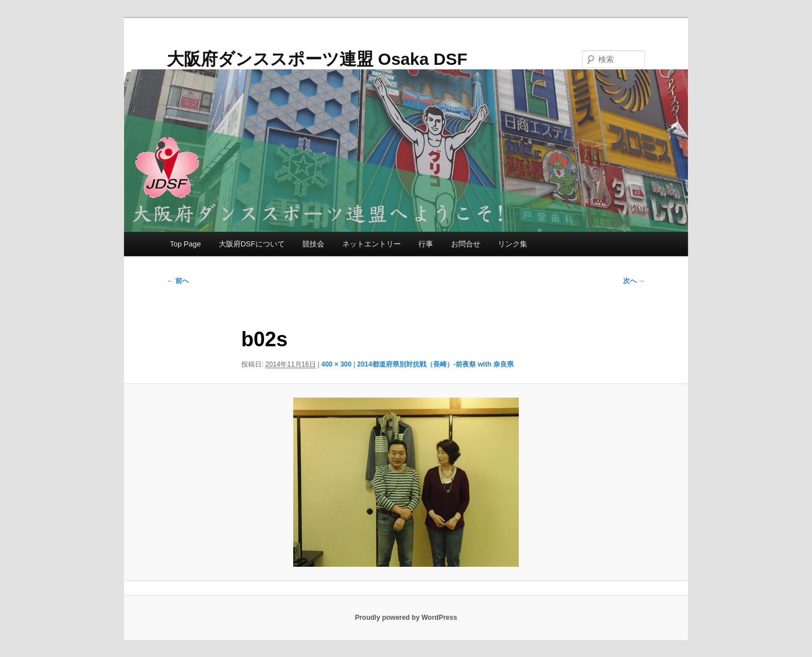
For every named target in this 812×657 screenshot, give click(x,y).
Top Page (185, 244)
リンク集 (513, 244)
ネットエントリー (372, 244)
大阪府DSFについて (252, 244)
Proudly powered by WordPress (406, 618)
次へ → (634, 281)
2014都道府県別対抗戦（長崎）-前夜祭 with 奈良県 (435, 364)
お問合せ (466, 244)
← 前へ (178, 281)
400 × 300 (337, 364)
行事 (426, 244)
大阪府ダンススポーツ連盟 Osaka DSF (317, 59)
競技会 (313, 244)
